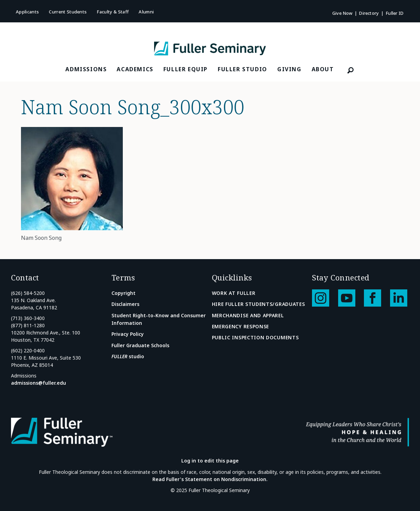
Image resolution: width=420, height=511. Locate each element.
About (323, 69)
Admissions (86, 69)
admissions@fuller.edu (39, 383)
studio (128, 356)
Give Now (342, 13)
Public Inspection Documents (255, 337)
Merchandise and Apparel (248, 315)
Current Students (68, 12)
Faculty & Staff (113, 12)
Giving (289, 69)
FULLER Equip (186, 69)
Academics (135, 69)
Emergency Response (241, 326)
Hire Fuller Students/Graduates (259, 304)
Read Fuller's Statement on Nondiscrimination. (210, 479)
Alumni (146, 12)
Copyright (123, 293)
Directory (369, 13)
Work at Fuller (234, 293)
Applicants (27, 12)
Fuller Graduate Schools (140, 345)
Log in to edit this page (210, 461)
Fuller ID (395, 13)
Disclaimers (125, 304)
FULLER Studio (243, 69)
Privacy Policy (128, 334)
